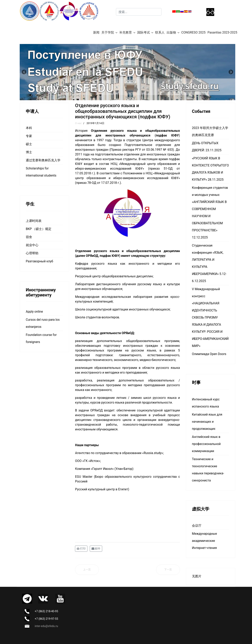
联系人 (160, 32)
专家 (29, 136)
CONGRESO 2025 (193, 32)
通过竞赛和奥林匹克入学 (43, 160)
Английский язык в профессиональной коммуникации (206, 444)
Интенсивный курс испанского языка (206, 403)
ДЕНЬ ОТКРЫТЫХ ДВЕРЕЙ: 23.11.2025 (207, 147)
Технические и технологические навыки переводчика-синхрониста (208, 470)
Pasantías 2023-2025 (222, 32)
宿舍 (29, 237)
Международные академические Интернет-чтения (204, 541)
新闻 (96, 32)
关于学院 (108, 32)
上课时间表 (34, 221)
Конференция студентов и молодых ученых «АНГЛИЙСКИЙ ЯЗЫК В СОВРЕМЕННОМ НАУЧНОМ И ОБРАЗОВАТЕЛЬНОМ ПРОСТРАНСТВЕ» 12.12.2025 (210, 213)
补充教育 (126, 32)
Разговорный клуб (39, 261)
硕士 (29, 144)
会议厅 (197, 526)
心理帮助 (32, 253)
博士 (29, 152)
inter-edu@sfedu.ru (46, 626)
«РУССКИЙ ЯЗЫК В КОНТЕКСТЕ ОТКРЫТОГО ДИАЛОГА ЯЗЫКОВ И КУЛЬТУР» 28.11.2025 (210, 169)
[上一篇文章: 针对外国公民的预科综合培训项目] (87, 570)
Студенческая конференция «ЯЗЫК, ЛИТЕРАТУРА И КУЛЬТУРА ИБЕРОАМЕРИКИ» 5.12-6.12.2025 (209, 263)
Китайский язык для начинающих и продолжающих (207, 422)
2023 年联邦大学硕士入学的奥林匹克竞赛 (210, 131)
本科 (29, 128)
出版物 (171, 32)
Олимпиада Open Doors (209, 354)
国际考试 (144, 32)
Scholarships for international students (41, 172)
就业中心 (32, 245)
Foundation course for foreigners (41, 338)
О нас (78, 123)
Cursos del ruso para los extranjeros (43, 323)
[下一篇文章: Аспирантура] (168, 570)
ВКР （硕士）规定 (39, 229)
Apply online (34, 312)
